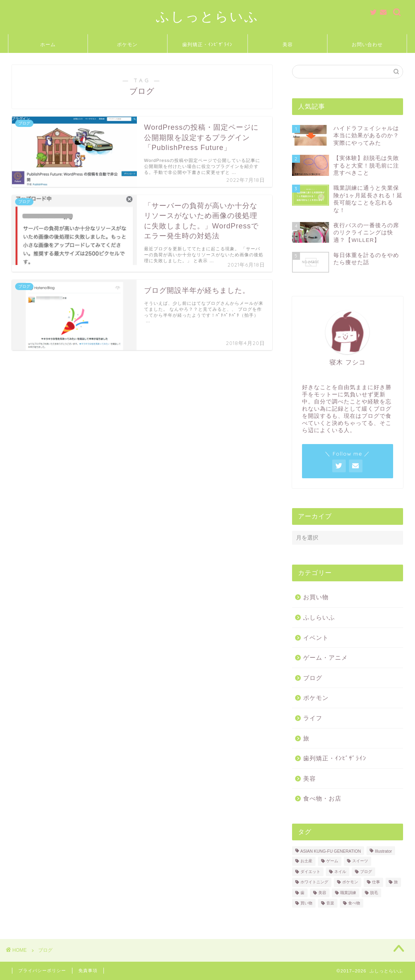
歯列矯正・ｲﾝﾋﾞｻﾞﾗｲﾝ (207, 44)
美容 (288, 44)
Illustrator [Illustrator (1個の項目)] (383, 851)
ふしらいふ (319, 617)
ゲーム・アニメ (325, 658)
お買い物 (316, 597)
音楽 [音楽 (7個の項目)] (330, 903)
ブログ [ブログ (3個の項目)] (366, 872)
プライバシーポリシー (42, 970)
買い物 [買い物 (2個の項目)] (306, 903)
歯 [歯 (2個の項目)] (302, 893)
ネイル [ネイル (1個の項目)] (340, 872)
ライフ (313, 718)
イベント (316, 638)
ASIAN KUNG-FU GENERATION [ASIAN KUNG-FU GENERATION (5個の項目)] (331, 851)
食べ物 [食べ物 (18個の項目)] (354, 903)
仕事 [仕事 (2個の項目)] (376, 882)
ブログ (313, 678)
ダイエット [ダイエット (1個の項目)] (310, 872)
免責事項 (88, 970)
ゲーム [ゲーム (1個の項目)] (332, 861)
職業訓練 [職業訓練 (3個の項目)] (348, 893)
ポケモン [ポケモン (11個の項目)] (350, 882)
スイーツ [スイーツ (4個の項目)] (360, 861)
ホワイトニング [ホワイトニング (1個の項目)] (314, 882)
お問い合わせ (367, 44)
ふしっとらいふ (207, 16)
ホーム (48, 44)
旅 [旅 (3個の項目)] (396, 882)
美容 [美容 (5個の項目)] (322, 893)
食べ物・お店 (322, 798)
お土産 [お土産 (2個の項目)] (306, 861)
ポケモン (127, 44)
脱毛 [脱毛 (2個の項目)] (374, 893)
